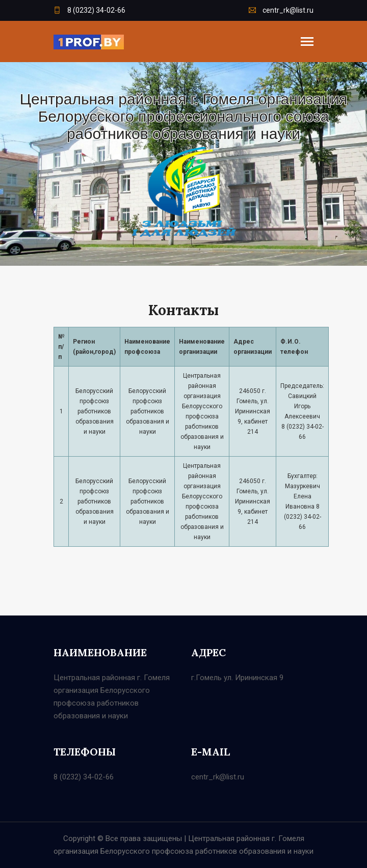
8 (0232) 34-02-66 (89, 10)
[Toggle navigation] (307, 43)
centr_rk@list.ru (281, 10)
